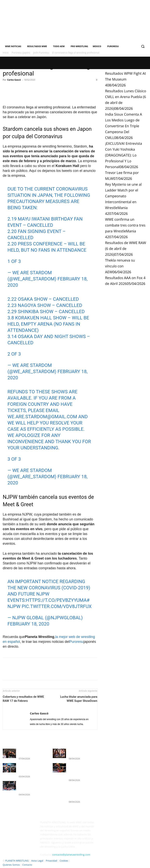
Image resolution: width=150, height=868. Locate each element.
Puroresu (76, 642)
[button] (143, 46)
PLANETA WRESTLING (17, 860)
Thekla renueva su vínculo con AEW (120, 266)
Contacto (27, 864)
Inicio (6, 53)
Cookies (64, 860)
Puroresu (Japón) (21, 53)
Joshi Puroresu (41, 53)
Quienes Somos (11, 864)
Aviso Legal (37, 860)
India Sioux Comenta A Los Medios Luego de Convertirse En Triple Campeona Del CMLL (124, 126)
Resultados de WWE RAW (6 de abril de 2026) (126, 249)
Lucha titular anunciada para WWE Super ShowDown (79, 699)
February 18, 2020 (28, 624)
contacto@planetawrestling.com (71, 854)
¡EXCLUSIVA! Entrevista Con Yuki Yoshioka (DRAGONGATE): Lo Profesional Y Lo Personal (124, 155)
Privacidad (51, 860)
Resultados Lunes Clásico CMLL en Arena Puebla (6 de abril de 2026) (82, 767)
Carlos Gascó (14, 80)
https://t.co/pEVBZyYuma (56, 600)
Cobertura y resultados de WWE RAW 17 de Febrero (23, 699)
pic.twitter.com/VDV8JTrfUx (57, 606)
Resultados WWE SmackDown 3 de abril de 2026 (32, 781)
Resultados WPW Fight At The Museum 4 (125, 79)
